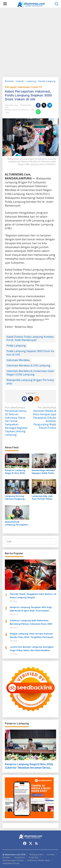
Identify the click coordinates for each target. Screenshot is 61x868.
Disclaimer (20, 857)
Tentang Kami (36, 854)
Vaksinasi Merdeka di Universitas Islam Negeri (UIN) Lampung (30, 373)
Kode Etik (34, 857)
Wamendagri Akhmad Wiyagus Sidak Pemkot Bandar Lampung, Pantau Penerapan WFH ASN (44, 472)
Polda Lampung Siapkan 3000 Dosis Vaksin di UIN (30, 353)
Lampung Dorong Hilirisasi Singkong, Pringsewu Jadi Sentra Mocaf (17, 497)
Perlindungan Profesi (13, 860)
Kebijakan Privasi (11, 863)
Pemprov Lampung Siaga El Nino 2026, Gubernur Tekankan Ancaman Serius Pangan (15, 472)
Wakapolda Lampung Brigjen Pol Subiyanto (30, 382)
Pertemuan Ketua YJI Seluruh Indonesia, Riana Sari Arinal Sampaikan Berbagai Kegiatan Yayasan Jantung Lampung (17, 421)
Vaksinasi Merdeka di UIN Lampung (28, 365)
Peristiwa (25, 110)
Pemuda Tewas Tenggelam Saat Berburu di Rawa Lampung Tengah (33, 596)
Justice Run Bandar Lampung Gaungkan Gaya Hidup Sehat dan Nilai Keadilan (32, 649)
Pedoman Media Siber (39, 860)
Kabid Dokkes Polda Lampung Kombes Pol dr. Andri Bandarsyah (30, 338)
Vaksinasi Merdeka (18, 360)
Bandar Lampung (13, 110)
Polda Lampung (16, 346)
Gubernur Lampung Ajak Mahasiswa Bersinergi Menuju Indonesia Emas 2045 (31, 622)
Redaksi (6, 857)
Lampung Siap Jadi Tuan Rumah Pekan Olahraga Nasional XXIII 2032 (42, 497)
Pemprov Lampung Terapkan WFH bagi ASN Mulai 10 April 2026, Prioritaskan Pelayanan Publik (31, 609)
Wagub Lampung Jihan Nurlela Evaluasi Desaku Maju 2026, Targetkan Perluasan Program (31, 636)
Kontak (51, 854)
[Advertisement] (30, 42)
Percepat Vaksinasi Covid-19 (23, 87)
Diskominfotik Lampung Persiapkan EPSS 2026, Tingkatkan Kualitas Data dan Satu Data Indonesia (17, 523)
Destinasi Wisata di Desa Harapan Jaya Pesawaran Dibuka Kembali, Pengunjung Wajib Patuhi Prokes (44, 418)
